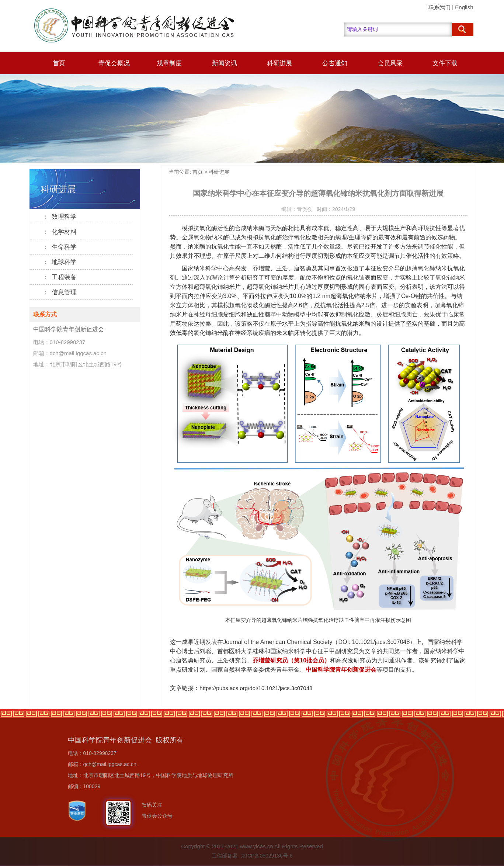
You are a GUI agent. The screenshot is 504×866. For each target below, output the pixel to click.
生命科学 (60, 247)
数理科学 (60, 217)
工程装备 (60, 277)
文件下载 (445, 63)
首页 (59, 63)
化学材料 (60, 232)
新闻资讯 (225, 63)
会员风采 (390, 63)
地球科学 (60, 262)
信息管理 (60, 292)
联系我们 (439, 7)
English (464, 7)
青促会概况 (114, 63)
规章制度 (169, 63)
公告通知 (335, 63)
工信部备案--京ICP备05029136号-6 (252, 856)
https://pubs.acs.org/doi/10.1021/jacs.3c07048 (256, 688)
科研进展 (279, 63)
